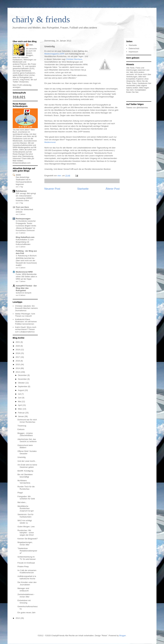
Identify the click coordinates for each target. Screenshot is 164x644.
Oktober (22, 383)
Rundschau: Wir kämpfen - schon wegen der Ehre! (26, 533)
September (23, 386)
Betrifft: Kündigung (25, 471)
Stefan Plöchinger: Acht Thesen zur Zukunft (25, 315)
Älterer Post (113, 189)
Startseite (83, 189)
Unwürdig (21, 457)
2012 (18, 618)
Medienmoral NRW (24, 272)
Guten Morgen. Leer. (26, 527)
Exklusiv (21, 429)
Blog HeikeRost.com (25, 237)
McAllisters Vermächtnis (24, 482)
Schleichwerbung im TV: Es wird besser (27, 558)
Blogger (123, 636)
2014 (18, 368)
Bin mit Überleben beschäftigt (25, 476)
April (20, 405)
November (23, 379)
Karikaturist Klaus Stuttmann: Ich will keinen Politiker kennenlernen (26, 322)
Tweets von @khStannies (137, 108)
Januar (21, 416)
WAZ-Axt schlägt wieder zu (24, 522)
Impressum (133, 52)
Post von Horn (22, 207)
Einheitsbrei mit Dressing (24, 602)
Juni (20, 398)
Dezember (23, 375)
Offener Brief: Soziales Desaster (27, 452)
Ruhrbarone (21, 191)
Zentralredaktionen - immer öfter (26, 596)
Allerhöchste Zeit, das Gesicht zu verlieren (27, 440)
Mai (20, 401)
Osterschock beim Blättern (25, 446)
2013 (18, 372)
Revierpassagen (23, 219)
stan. (31, 45)
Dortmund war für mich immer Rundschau (27, 421)
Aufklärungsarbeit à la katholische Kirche (27, 577)
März (20, 409)
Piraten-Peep (23, 567)
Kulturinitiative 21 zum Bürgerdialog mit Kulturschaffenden (25, 242)
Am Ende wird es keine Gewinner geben (27, 466)
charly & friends (41, 19)
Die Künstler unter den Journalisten (27, 583)
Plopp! (20, 493)
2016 (18, 361)
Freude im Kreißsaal (26, 563)
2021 (18, 342)
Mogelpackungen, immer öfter (25, 543)
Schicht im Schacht (24, 293)
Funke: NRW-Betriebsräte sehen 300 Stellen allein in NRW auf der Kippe (26, 277)
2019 (18, 350)
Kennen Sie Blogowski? (28, 539)
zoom (18, 175)
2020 (18, 346)
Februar (22, 413)
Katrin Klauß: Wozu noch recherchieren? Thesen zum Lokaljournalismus (26, 329)
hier (137, 92)
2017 (18, 357)
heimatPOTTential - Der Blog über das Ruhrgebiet (26, 288)
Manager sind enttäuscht (23, 590)
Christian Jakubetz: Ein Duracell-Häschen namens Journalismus (26, 308)
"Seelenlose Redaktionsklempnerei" (27, 551)
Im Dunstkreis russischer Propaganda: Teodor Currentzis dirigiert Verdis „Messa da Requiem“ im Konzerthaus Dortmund (26, 226)
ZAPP (62, 54)
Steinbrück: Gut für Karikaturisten (25, 516)
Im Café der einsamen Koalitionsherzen (27, 572)
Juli (20, 394)
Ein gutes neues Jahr (26, 613)
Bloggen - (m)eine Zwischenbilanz (25, 434)
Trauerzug (22, 426)
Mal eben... (22, 502)
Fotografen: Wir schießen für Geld (26, 498)
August (21, 390)
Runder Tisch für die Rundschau (26, 488)
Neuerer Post (52, 189)
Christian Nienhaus (74, 59)
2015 (18, 364)
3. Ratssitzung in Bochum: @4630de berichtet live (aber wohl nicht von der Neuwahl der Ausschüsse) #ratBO (26, 260)
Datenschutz (134, 48)
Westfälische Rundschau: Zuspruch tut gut (25, 508)
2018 (18, 353)
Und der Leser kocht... (27, 461)
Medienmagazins (52, 54)
